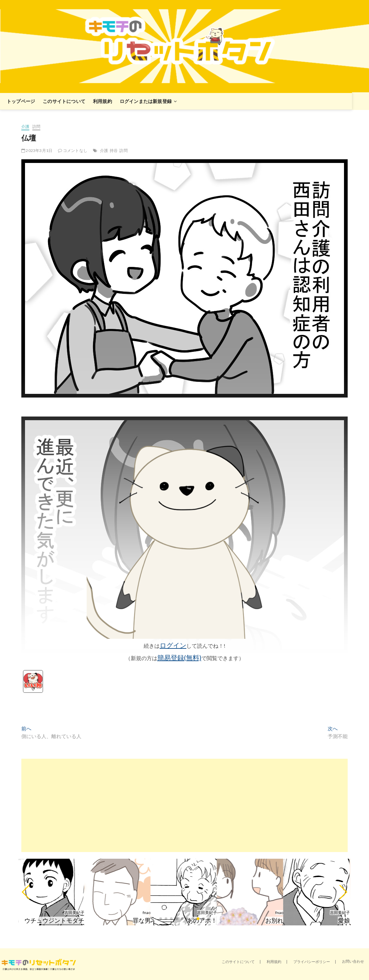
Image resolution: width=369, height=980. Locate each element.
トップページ (21, 101)
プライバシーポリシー (312, 962)
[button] (26, 892)
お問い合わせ (353, 961)
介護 (25, 126)
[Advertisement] (184, 805)
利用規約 (102, 101)
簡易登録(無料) (179, 657)
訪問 (36, 126)
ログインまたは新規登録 (146, 101)
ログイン (173, 645)
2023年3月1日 (37, 150)
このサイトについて (64, 101)
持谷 (114, 150)
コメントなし (73, 150)
